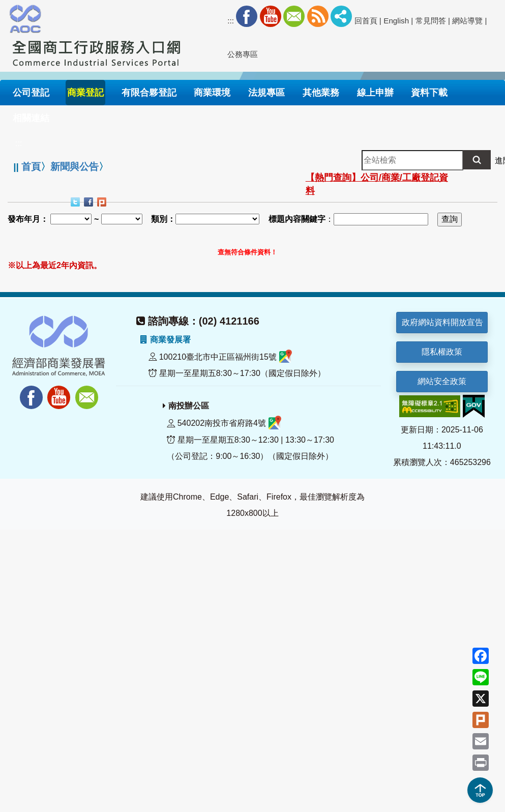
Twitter (76, 203)
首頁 (31, 167)
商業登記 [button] (85, 93)
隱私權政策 (442, 352)
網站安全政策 (442, 381)
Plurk (103, 203)
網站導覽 (467, 21)
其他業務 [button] (321, 93)
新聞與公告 (75, 167)
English (396, 21)
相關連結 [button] (31, 118)
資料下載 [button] (429, 93)
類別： (163, 219)
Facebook (247, 16)
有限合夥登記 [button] (149, 93)
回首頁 (366, 21)
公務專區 (243, 54)
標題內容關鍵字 (297, 219)
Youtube (271, 16)
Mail (294, 16)
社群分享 (341, 16)
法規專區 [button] (266, 93)
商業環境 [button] (212, 93)
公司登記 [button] (31, 93)
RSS (318, 16)
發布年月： (28, 219)
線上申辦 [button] (375, 93)
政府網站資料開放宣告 (442, 322)
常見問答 (431, 21)
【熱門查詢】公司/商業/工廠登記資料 (377, 184)
